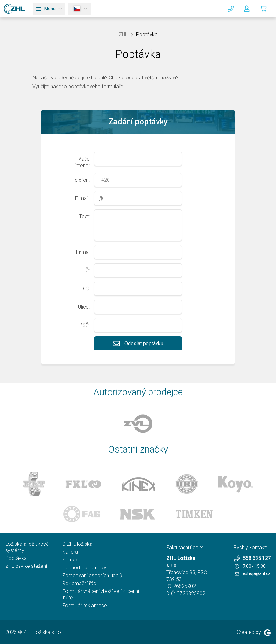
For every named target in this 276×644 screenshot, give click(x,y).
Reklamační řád (79, 583)
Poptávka (16, 558)
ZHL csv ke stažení (26, 566)
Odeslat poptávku (138, 343)
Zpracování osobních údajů (92, 576)
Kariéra (70, 552)
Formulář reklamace (85, 605)
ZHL (123, 34)
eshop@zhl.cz (253, 573)
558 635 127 (252, 559)
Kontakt (71, 560)
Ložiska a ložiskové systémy (27, 547)
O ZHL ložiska (77, 544)
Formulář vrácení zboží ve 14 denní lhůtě (101, 594)
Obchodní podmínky (84, 568)
